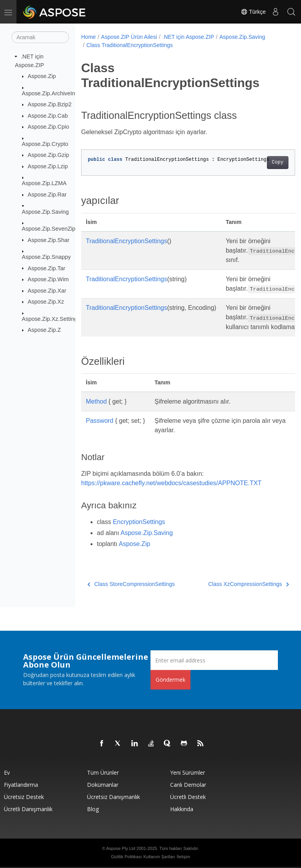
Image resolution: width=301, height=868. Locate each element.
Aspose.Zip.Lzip (48, 166)
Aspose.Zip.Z (44, 330)
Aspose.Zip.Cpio (49, 127)
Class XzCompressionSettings (233, 584)
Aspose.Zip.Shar (49, 240)
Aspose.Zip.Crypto (45, 144)
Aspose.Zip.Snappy (46, 257)
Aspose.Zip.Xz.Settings (51, 319)
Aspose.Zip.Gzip (49, 155)
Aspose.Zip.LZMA (44, 183)
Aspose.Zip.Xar (47, 291)
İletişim (183, 857)
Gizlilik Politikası (126, 857)
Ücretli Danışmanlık (28, 809)
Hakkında (182, 809)
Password (100, 421)
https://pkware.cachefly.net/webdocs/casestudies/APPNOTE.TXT (171, 483)
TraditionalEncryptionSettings (127, 241)
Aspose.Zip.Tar (47, 268)
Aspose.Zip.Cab (48, 116)
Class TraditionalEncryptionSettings (129, 45)
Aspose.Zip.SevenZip (49, 229)
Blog (93, 809)
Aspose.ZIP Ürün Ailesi (129, 37)
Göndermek (170, 680)
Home (88, 37)
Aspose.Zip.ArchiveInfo (51, 93)
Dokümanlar (103, 785)
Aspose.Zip (42, 76)
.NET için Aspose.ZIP (188, 37)
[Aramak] (40, 37)
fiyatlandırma (21, 785)
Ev (7, 772)
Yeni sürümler (188, 772)
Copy (262, 162)
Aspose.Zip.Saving (45, 211)
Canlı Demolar (188, 785)
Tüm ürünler (103, 772)
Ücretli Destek (188, 797)
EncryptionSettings (139, 522)
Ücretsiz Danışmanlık (113, 797)
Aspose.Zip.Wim (48, 279)
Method (96, 401)
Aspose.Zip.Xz (46, 302)
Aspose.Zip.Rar (47, 195)
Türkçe (253, 12)
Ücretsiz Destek (24, 797)
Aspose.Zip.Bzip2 (50, 104)
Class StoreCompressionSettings (131, 584)
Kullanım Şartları (159, 857)
